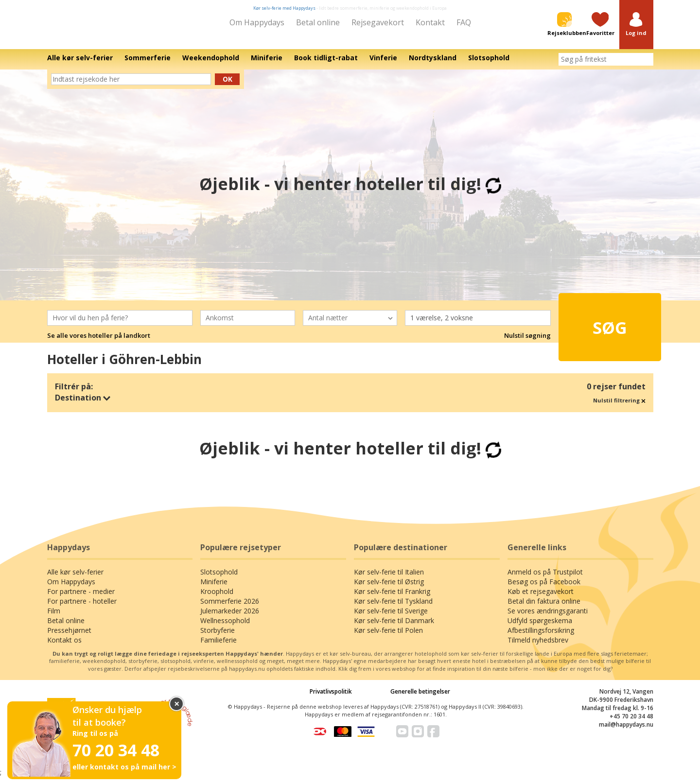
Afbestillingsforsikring (541, 637)
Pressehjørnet (69, 637)
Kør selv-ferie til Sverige (391, 618)
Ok (227, 86)
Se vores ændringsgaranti (548, 618)
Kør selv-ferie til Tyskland (393, 608)
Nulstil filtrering (619, 407)
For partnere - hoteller (82, 608)
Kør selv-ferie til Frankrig (392, 598)
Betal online (318, 22)
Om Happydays (257, 22)
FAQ (464, 22)
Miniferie (214, 588)
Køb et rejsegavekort (541, 598)
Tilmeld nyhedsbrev (538, 647)
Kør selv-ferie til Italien (389, 579)
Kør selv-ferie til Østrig (389, 588)
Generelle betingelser (420, 698)
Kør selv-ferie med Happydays (284, 8)
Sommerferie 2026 (230, 608)
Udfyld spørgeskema (540, 627)
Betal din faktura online (544, 608)
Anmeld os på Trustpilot (545, 579)
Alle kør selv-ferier (75, 579)
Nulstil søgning (527, 342)
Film (54, 618)
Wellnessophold (225, 627)
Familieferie (219, 647)
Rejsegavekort (378, 22)
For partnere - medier (81, 598)
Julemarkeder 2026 (230, 618)
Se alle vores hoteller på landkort (99, 342)
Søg (593, 329)
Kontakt (430, 22)
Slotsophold (219, 579)
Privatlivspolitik (331, 698)
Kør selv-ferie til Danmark (394, 627)
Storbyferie (218, 637)
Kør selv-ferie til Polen (388, 637)
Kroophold (217, 598)
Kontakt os (64, 647)
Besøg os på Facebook (544, 588)
